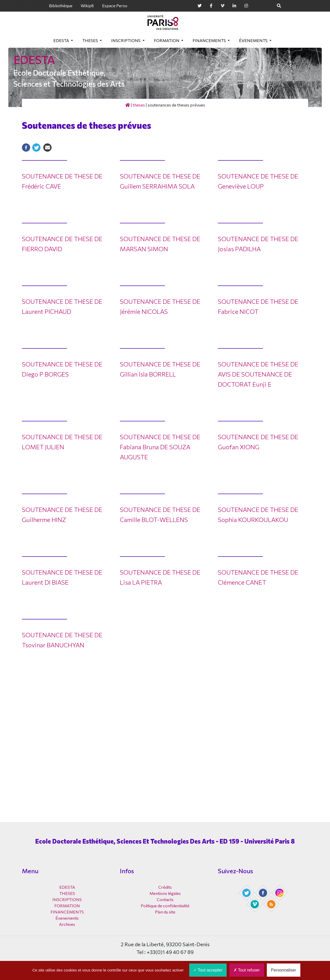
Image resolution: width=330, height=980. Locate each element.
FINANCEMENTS (210, 40)
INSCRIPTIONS (126, 40)
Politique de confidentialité (165, 906)
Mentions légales (165, 893)
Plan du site (165, 912)
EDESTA (62, 40)
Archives (67, 924)
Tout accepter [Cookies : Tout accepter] (208, 970)
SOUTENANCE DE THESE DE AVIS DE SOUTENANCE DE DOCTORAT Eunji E (258, 374)
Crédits (165, 887)
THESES (90, 40)
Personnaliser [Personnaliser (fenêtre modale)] (284, 970)
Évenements (254, 40)
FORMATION (167, 40)
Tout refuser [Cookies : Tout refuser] (247, 970)
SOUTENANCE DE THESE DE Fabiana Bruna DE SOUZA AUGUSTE (160, 447)
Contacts (165, 899)
